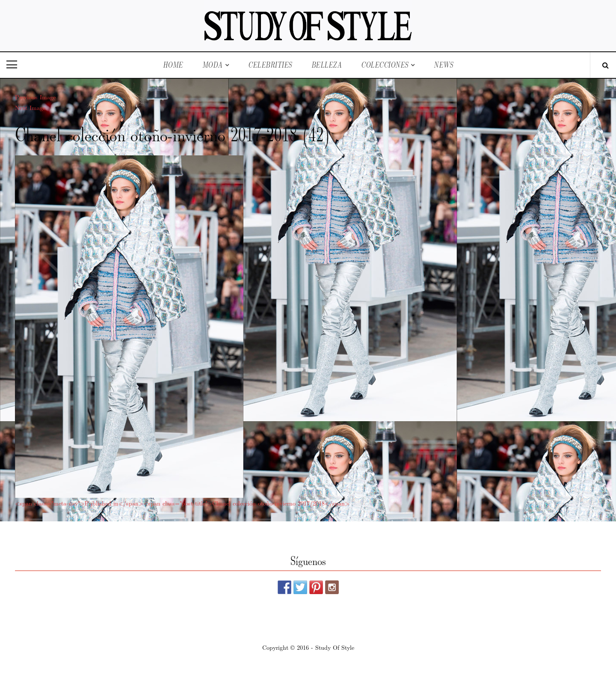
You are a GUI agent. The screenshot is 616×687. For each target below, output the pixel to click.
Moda (213, 65)
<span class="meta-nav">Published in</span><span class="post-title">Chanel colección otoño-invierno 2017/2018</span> (182, 503)
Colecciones (385, 65)
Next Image (30, 107)
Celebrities (270, 65)
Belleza (327, 65)
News (443, 65)
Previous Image (35, 97)
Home (173, 65)
